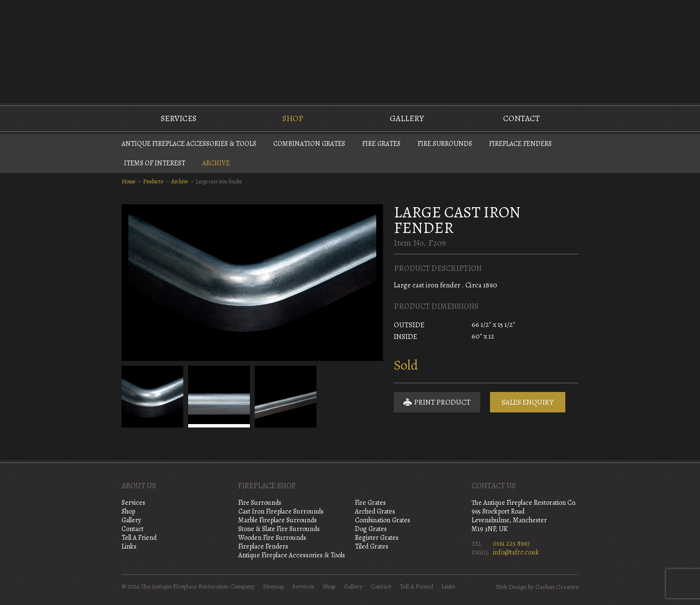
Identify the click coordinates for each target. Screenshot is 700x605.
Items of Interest (155, 163)
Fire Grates (381, 144)
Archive (216, 163)
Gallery (407, 118)
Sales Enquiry (528, 402)
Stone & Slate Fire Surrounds (279, 529)
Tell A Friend (139, 538)
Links (129, 546)
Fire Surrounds (445, 144)
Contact (521, 118)
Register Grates (377, 538)
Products (153, 181)
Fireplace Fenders (520, 144)
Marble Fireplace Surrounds (278, 520)
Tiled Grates (372, 546)
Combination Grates (309, 144)
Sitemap (273, 587)
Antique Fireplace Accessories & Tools (189, 144)
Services (179, 118)
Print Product (437, 402)
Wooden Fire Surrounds (272, 538)
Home (128, 181)
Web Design (511, 587)
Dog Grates (371, 529)
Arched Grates (375, 511)
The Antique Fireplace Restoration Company (350, 51)
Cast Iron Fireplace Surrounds (281, 511)
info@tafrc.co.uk (516, 552)
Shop (293, 118)
